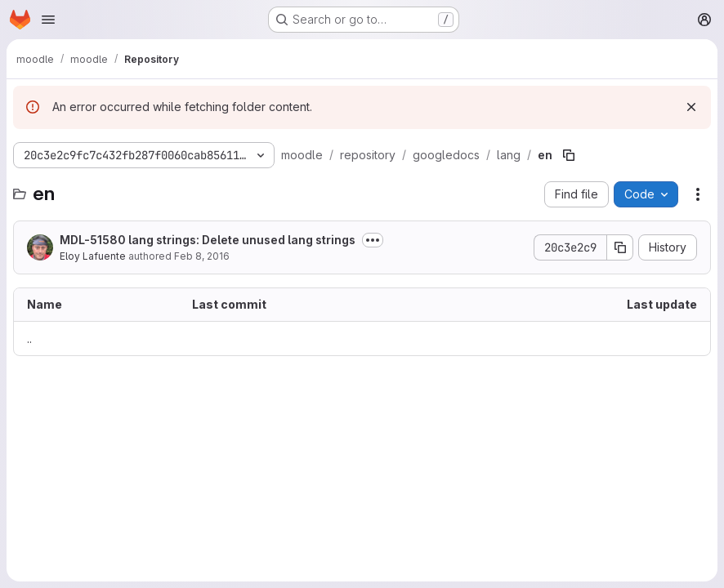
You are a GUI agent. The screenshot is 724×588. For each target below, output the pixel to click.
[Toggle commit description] (373, 240)
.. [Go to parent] (29, 339)
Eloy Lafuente (93, 256)
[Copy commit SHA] (620, 247)
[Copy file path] (569, 155)
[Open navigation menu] (48, 20)
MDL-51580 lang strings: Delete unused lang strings (208, 240)
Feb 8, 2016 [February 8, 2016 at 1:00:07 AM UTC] (202, 256)
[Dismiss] (691, 107)
